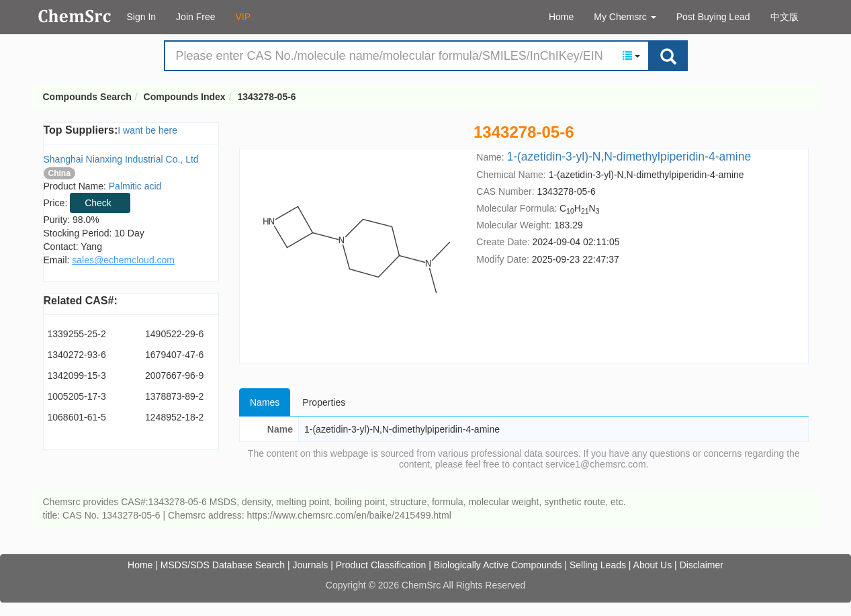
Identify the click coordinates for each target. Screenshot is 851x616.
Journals (310, 565)
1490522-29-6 (174, 334)
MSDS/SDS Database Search (223, 565)
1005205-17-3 (77, 396)
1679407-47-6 (174, 355)
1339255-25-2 (77, 334)
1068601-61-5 (77, 417)
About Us (653, 565)
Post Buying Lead (713, 17)
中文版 (785, 17)
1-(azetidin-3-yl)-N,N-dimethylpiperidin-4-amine (629, 157)
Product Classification (381, 565)
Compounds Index (185, 97)
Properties (324, 402)
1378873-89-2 (174, 396)
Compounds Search (75, 16)
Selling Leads (598, 565)
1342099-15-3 (77, 376)
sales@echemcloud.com (123, 260)
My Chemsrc (625, 17)
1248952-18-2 (174, 417)
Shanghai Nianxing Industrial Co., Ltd (121, 159)
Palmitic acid (135, 186)
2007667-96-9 (174, 376)
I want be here (147, 130)
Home (561, 17)
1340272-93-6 (77, 355)
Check (98, 203)
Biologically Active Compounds (498, 565)
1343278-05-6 (266, 97)
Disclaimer (702, 565)
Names (265, 402)
